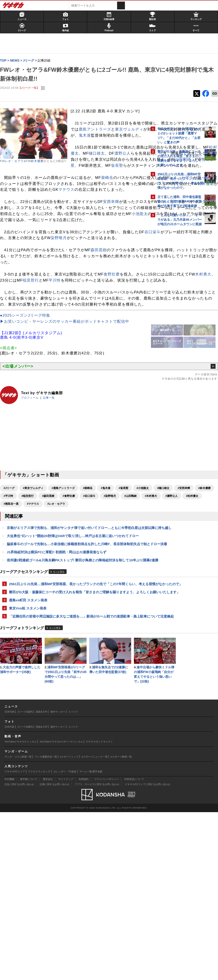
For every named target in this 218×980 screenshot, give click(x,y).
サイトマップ (66, 947)
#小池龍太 (12, 581)
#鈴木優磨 (74, 581)
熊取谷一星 (100, 190)
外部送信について (134, 947)
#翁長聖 (126, 573)
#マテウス (76, 597)
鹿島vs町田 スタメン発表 (30, 725)
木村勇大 (70, 347)
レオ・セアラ (17, 161)
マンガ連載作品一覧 (46, 924)
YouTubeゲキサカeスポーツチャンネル (61, 909)
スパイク (73, 880)
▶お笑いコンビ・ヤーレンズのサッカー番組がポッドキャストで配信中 (67, 406)
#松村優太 (33, 597)
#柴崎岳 (90, 573)
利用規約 (84, 947)
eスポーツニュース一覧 (95, 924)
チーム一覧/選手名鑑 (91, 939)
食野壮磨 (114, 341)
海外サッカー (58, 880)
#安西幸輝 (53, 581)
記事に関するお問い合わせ (54, 952)
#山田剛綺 (94, 589)
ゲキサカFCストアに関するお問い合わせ (148, 952)
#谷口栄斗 (53, 589)
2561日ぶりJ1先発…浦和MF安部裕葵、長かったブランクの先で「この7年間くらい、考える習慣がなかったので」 (73, 701)
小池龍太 (36, 269)
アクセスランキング (39, 939)
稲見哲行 (113, 347)
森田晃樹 (101, 311)
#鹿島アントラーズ (65, 573)
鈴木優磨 (39, 161)
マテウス (99, 226)
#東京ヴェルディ (35, 573)
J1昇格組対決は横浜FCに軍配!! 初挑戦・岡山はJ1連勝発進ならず (59, 661)
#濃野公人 (12, 597)
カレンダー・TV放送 (65, 939)
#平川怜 (93, 581)
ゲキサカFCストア (15, 939)
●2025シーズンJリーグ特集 (27, 400)
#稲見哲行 (112, 581)
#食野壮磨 (33, 589)
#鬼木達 (108, 573)
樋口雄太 (109, 178)
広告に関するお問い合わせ (19, 952)
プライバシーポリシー (106, 947)
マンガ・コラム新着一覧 (18, 924)
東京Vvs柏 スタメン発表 (30, 733)
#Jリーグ (11, 573)
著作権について (29, 947)
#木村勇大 (115, 589)
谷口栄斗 (20, 293)
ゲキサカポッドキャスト (99, 909)
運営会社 (48, 947)
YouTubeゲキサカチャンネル (21, 909)
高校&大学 (41, 880)
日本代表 (9, 880)
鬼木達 (115, 154)
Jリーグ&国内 (25, 880)
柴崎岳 (109, 208)
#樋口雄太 (33, 581)
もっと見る (61, 686)
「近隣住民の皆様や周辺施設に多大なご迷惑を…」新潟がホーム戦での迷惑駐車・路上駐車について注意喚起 (75, 744)
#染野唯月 (74, 589)
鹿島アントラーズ (113, 142)
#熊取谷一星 (54, 597)
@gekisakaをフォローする (175, 296)
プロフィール (32, 483)
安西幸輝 (113, 244)
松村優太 (83, 178)
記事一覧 (51, 483)
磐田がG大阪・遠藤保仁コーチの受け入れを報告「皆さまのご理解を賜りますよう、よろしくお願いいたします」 (75, 714)
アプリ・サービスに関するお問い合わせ (97, 952)
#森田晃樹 (12, 589)
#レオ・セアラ (100, 597)
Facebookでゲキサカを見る (176, 306)
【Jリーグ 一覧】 (31, 88)
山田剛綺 (71, 190)
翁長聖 (22, 196)
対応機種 (9, 947)
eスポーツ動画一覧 (121, 924)
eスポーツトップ (69, 924)
